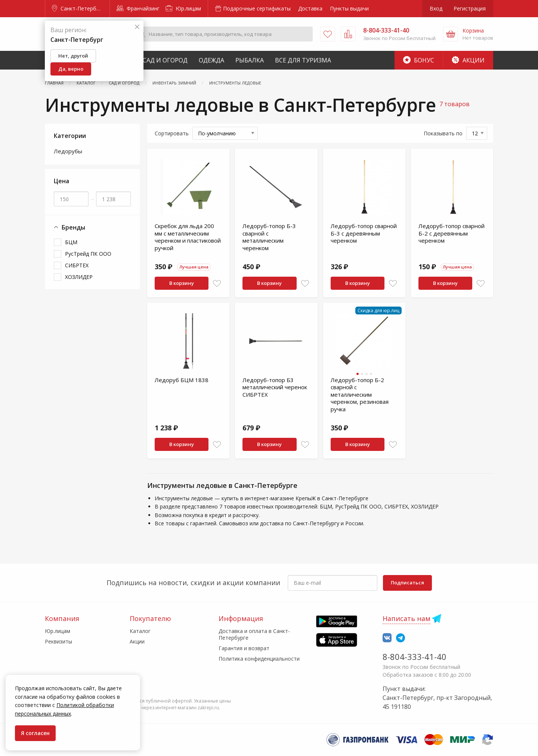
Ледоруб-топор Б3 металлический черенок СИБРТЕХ (275, 387)
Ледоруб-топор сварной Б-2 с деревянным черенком (452, 233)
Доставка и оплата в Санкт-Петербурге (254, 634)
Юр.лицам (183, 8)
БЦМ (71, 242)
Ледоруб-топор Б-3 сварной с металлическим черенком (269, 237)
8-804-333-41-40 (415, 657)
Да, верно (71, 69)
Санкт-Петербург (78, 8)
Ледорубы (68, 151)
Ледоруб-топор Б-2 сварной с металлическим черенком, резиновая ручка (360, 394)
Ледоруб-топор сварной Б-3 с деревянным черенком (364, 233)
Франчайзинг (138, 8)
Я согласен (35, 733)
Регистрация (470, 8)
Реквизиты (58, 641)
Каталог (140, 631)
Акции (468, 60)
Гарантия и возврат (244, 648)
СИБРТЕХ (77, 265)
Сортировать (172, 133)
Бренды (69, 228)
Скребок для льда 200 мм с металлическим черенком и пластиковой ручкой (188, 237)
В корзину (182, 283)
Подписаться (407, 583)
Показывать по (443, 133)
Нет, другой (73, 56)
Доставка (310, 8)
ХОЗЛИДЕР (79, 277)
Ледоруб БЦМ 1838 (182, 380)
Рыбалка (250, 60)
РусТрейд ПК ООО (88, 254)
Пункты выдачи (349, 8)
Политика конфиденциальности (259, 659)
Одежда (211, 60)
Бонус (419, 60)
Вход (436, 8)
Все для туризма (303, 60)
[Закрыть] (137, 27)
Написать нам (406, 618)
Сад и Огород (165, 60)
